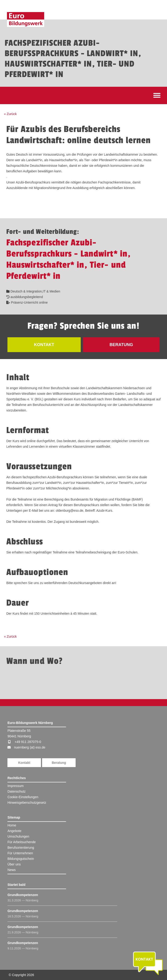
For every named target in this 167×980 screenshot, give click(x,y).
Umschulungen (18, 836)
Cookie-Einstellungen (23, 797)
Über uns (14, 864)
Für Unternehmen (20, 853)
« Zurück (10, 114)
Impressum (15, 786)
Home (12, 825)
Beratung (59, 763)
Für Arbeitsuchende (22, 842)
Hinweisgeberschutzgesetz (27, 803)
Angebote (14, 831)
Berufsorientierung (21, 848)
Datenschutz (17, 791)
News (12, 870)
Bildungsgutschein (21, 859)
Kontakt (24, 763)
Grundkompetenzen (23, 895)
